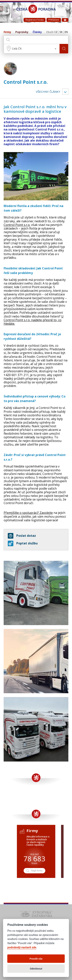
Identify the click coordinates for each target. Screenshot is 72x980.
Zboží (50, 32)
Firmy (7, 32)
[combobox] (32, 49)
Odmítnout (36, 969)
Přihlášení (54, 20)
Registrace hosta (35, 20)
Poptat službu (23, 543)
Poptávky (22, 32)
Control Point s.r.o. (26, 82)
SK (61, 32)
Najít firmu (34, 871)
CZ (56, 32)
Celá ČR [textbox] (17, 49)
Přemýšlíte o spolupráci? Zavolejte (28, 513)
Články (37, 32)
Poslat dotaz (22, 536)
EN (66, 32)
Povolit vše (36, 959)
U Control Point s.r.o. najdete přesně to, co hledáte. (34, 320)
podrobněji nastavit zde (22, 947)
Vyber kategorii (65, 92)
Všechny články (48, 92)
